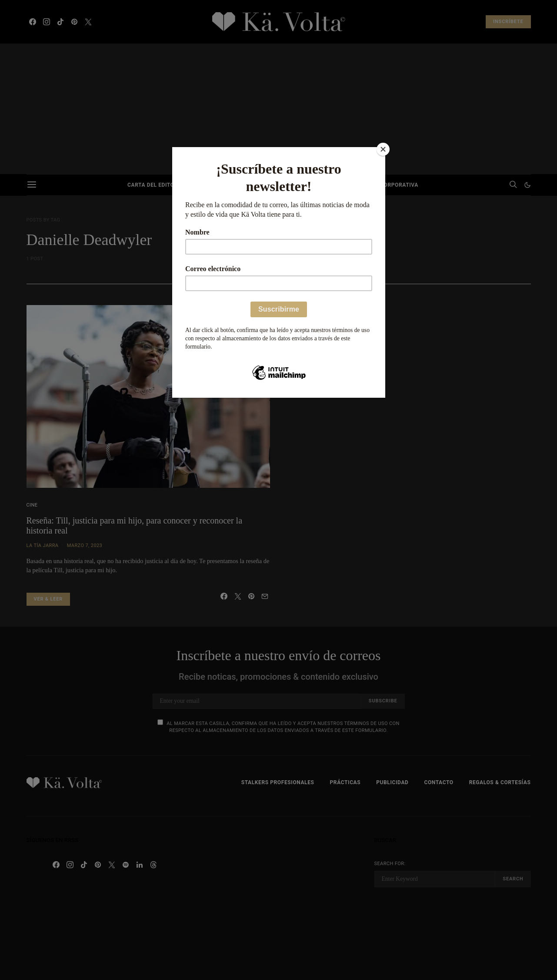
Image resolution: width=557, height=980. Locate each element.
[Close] (383, 149)
